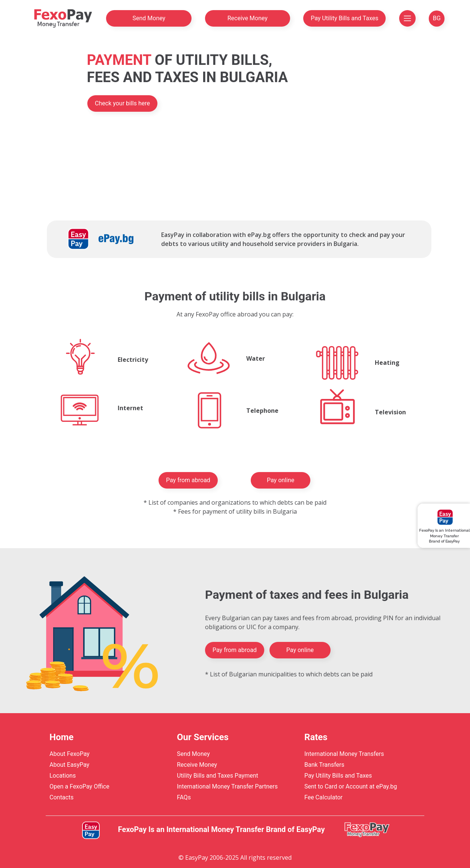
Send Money (149, 18)
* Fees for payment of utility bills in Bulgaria (235, 511)
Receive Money (248, 18)
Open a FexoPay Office (79, 786)
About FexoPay (70, 754)
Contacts (61, 797)
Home (61, 737)
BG (437, 18)
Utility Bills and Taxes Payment (218, 776)
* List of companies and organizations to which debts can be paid (235, 502)
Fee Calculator (323, 797)
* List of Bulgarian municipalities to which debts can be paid (289, 674)
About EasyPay (69, 765)
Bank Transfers (324, 765)
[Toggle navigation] (407, 18)
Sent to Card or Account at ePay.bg (351, 786)
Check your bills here (122, 103)
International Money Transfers (344, 754)
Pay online (281, 480)
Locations (63, 776)
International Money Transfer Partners (227, 786)
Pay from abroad (188, 480)
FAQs (184, 797)
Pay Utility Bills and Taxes (344, 18)
